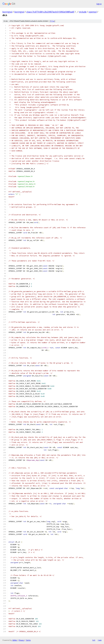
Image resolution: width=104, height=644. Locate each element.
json (100, 640)
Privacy (21, 640)
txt (94, 640)
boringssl (7, 12)
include (83, 12)
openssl (93, 12)
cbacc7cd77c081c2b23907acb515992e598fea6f (50, 12)
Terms (28, 640)
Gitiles (15, 640)
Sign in (99, 4)
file (52, 21)
